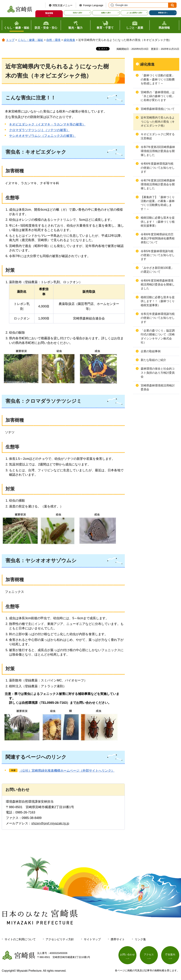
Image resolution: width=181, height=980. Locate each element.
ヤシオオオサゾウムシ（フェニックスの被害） (42, 136)
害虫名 (13, 152)
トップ (10, 40)
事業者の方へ (163, 13)
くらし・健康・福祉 (30, 40)
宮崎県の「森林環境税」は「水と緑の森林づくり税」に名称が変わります (158, 96)
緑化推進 (69, 40)
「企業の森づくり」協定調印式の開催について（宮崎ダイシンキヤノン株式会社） (158, 336)
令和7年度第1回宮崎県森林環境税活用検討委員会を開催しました (158, 184)
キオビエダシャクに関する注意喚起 (158, 136)
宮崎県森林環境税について (158, 109)
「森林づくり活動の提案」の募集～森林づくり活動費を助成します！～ (158, 79)
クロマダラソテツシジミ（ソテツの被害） (39, 130)
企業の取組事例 (151, 351)
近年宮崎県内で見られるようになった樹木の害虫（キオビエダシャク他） (158, 122)
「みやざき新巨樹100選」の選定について (157, 270)
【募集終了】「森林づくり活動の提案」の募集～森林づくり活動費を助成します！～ (158, 203)
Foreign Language (93, 5)
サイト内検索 (112, 5)
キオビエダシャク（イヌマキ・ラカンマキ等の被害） (47, 124)
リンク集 (140, 939)
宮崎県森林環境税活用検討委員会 (158, 387)
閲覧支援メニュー (63, 5)
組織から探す (106, 13)
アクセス (149, 954)
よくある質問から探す (135, 13)
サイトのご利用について (20, 939)
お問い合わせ (127, 954)
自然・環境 (53, 40)
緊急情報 (49, 13)
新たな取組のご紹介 (153, 360)
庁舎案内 (170, 954)
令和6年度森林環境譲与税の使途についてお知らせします (158, 168)
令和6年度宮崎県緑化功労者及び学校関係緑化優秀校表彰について (158, 238)
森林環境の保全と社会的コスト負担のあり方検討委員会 (158, 373)
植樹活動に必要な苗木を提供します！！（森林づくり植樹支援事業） (158, 301)
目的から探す (78, 13)
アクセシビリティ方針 (60, 939)
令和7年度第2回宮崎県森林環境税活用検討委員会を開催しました (158, 151)
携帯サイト (118, 939)
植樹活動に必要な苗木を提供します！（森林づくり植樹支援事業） (158, 222)
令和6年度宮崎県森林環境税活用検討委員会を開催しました (158, 285)
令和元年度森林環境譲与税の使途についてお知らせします (158, 318)
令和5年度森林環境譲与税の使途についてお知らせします (158, 255)
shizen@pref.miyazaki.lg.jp (50, 823)
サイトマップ (92, 939)
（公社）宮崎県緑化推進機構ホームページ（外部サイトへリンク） (67, 771)
